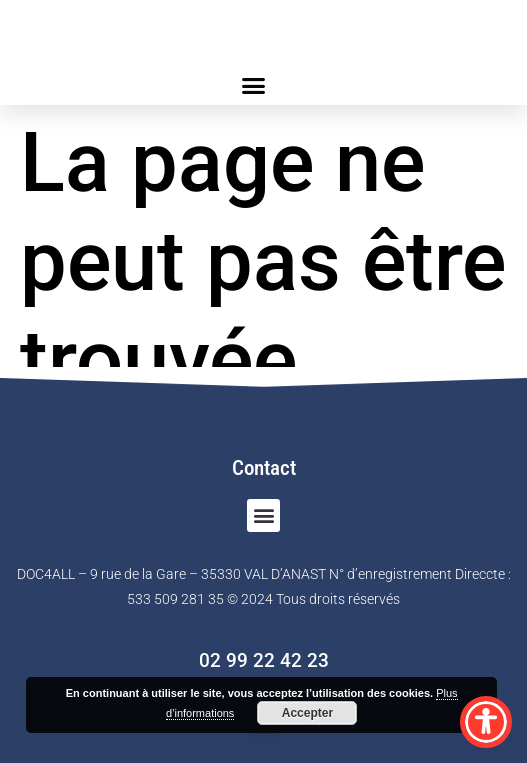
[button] (254, 85)
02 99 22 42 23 (264, 660)
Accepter (307, 713)
